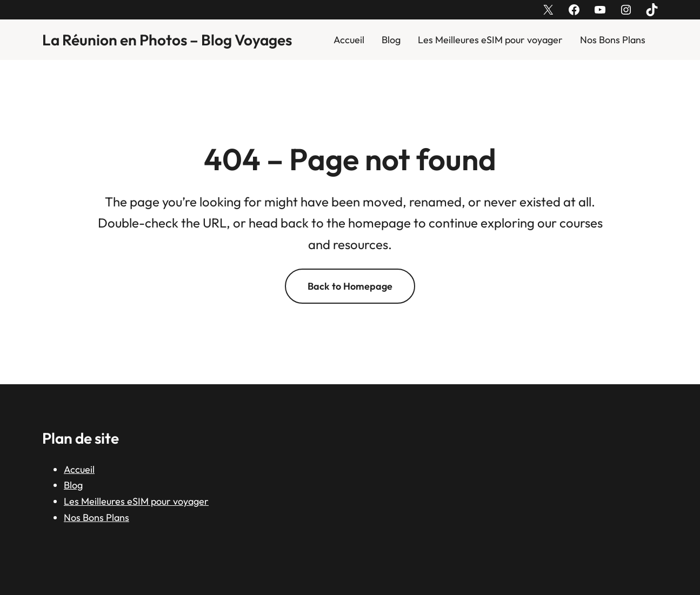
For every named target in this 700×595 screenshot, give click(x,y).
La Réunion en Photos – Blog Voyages (167, 40)
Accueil (349, 40)
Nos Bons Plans (613, 40)
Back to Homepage (350, 286)
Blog (391, 40)
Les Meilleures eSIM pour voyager (490, 40)
